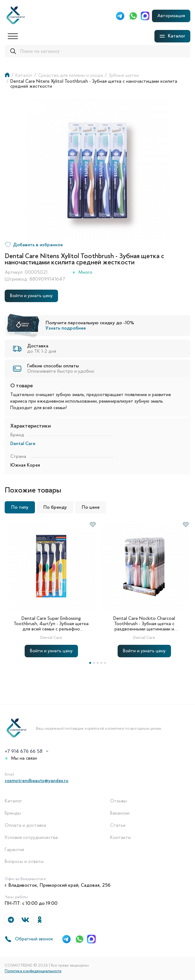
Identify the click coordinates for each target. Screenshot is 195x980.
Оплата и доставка (25, 825)
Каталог (13, 801)
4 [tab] (101, 663)
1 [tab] (90, 663)
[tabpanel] (51, 589)
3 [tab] (98, 663)
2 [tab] (94, 663)
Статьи (118, 825)
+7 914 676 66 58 (24, 751)
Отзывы (119, 801)
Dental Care (23, 443)
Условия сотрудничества (31, 838)
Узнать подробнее (66, 328)
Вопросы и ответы (24, 862)
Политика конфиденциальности (33, 971)
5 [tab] (105, 663)
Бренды (13, 813)
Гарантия (14, 850)
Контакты (121, 838)
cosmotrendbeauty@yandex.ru (37, 781)
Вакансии (120, 813)
